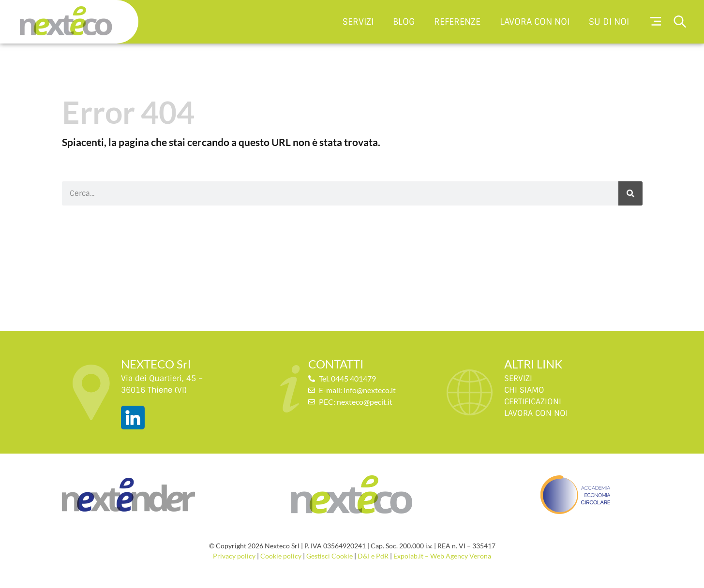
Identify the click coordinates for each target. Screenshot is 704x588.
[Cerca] (630, 193)
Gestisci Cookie (330, 556)
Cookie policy (281, 556)
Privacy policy (234, 556)
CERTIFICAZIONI (533, 402)
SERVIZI (518, 378)
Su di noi (609, 22)
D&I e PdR (373, 556)
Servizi (358, 22)
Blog (404, 22)
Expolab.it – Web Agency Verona (442, 556)
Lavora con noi (535, 22)
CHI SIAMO (524, 390)
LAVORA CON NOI (536, 413)
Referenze (457, 22)
